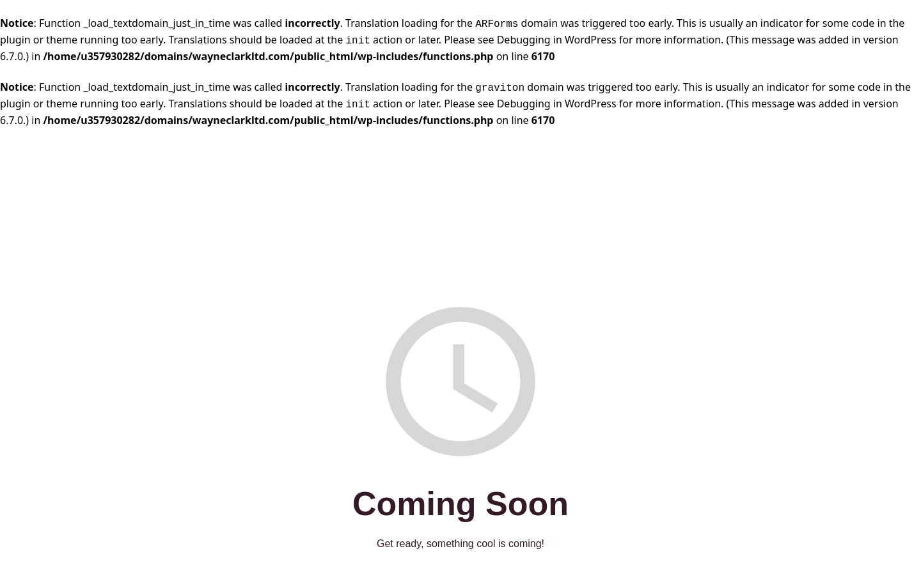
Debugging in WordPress (557, 40)
